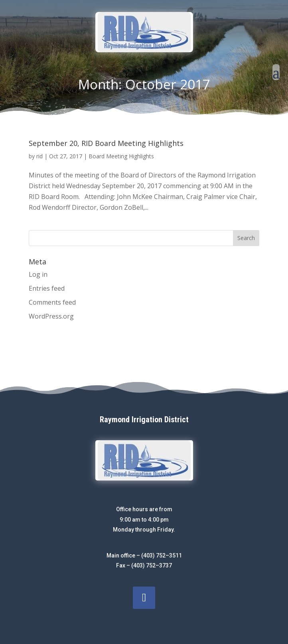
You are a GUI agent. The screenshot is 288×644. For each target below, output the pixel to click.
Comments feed (52, 302)
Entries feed (47, 288)
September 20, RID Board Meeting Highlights (106, 143)
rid (39, 156)
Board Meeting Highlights (121, 156)
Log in (38, 274)
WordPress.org (51, 316)
